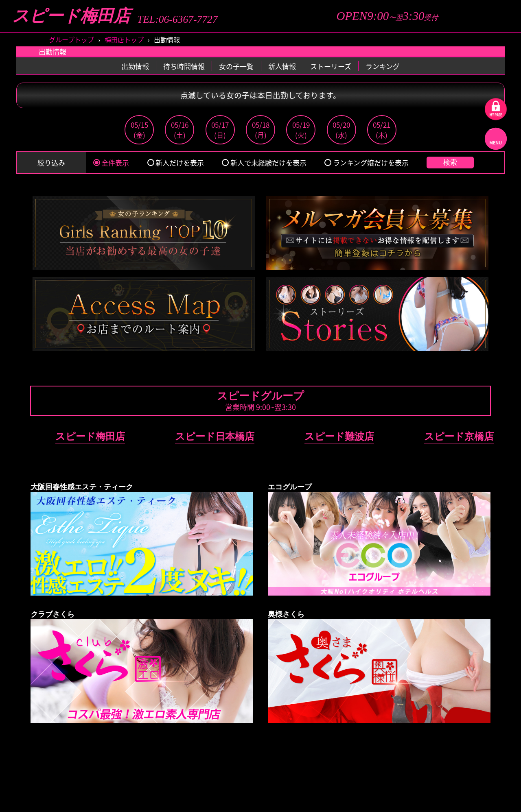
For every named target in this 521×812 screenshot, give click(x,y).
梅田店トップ (124, 39)
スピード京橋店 (459, 436)
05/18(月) (261, 130)
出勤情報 (135, 66)
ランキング (383, 66)
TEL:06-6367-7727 (177, 20)
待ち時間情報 (184, 66)
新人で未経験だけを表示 (264, 163)
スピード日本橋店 (215, 436)
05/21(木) (382, 130)
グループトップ (71, 39)
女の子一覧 (236, 66)
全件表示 (111, 163)
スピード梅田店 (71, 16)
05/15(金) (139, 130)
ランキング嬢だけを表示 (366, 163)
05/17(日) (220, 130)
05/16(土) (180, 130)
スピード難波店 (339, 436)
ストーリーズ (331, 66)
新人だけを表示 (176, 163)
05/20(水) (341, 130)
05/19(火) (301, 130)
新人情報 (282, 66)
